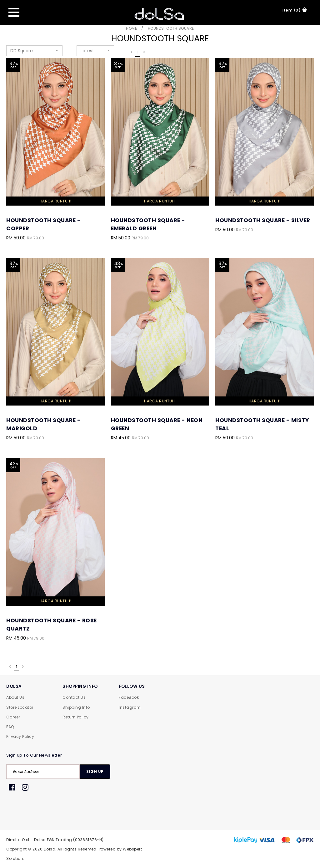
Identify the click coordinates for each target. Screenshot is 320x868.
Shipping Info (76, 707)
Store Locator (20, 707)
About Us (15, 697)
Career (13, 717)
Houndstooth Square (171, 28)
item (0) (295, 10)
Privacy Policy (20, 736)
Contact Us (74, 697)
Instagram (130, 707)
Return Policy (76, 717)
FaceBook (129, 697)
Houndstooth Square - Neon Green (157, 424)
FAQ (10, 727)
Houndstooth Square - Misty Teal (262, 424)
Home (131, 28)
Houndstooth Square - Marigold (43, 424)
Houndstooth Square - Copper (43, 224)
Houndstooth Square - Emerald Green (148, 224)
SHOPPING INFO (80, 686)
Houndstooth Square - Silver (263, 220)
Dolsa (50, 849)
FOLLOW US (132, 686)
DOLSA (14, 686)
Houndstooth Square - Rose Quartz (52, 625)
